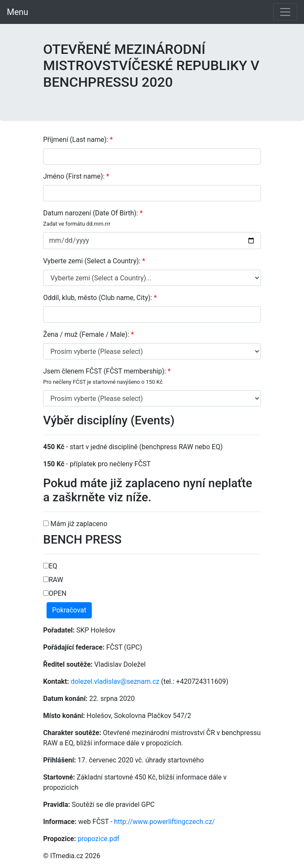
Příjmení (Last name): (78, 140)
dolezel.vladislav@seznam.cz (115, 681)
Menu (18, 12)
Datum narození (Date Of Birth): (93, 218)
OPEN (55, 593)
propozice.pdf (99, 839)
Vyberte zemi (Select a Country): (94, 261)
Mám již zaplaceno (75, 524)
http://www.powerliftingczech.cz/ (164, 822)
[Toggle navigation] (285, 12)
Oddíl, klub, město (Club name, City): (100, 298)
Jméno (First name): (76, 176)
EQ (50, 566)
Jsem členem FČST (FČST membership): (107, 376)
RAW (53, 580)
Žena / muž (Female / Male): (88, 334)
